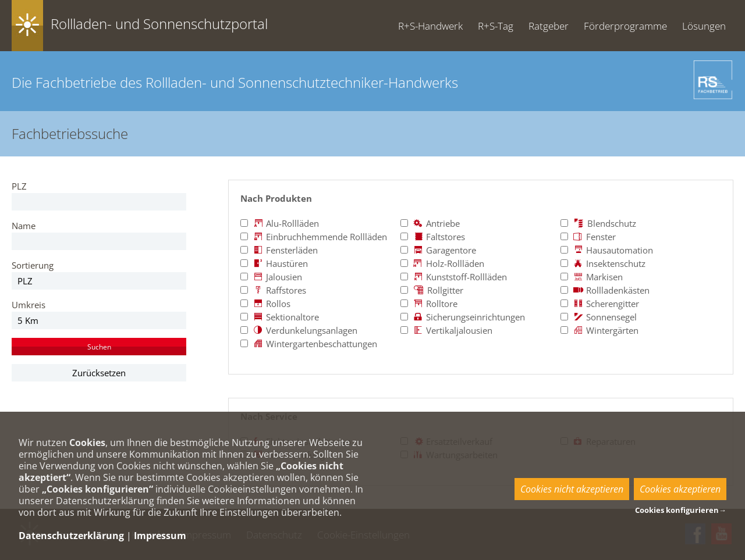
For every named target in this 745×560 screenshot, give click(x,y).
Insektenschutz (603, 263)
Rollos (265, 304)
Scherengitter (600, 304)
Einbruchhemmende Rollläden (314, 237)
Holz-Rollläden (442, 263)
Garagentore (438, 250)
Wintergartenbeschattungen (309, 344)
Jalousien (271, 277)
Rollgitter (432, 290)
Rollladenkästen (605, 290)
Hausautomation (607, 250)
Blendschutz (598, 223)
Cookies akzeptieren (680, 489)
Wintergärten (599, 330)
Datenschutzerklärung (71, 536)
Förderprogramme (625, 26)
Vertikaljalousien (446, 330)
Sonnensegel (599, 317)
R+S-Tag (496, 26)
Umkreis (29, 305)
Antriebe (430, 223)
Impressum (160, 536)
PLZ (19, 186)
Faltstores (433, 237)
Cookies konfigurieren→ (681, 510)
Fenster (588, 237)
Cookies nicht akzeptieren (572, 489)
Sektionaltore (280, 317)
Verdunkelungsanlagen (299, 330)
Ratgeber (549, 26)
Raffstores (273, 290)
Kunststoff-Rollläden (454, 277)
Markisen (592, 277)
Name (24, 226)
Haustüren (274, 263)
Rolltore (429, 304)
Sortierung (33, 265)
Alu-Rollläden (280, 223)
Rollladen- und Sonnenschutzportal (159, 24)
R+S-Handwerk (430, 26)
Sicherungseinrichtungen (463, 317)
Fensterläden (279, 250)
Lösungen (704, 26)
